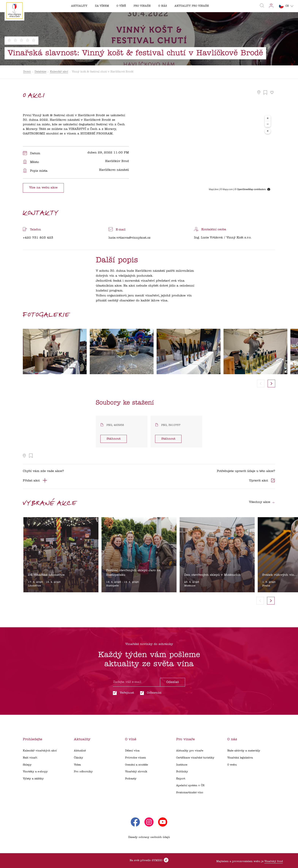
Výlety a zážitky (33, 779)
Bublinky (182, 772)
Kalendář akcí (59, 72)
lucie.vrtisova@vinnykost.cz (130, 238)
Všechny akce (262, 502)
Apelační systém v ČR (190, 786)
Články (78, 758)
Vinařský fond (274, 861)
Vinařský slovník (136, 772)
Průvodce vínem (136, 758)
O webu (232, 765)
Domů (27, 72)
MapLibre (214, 189)
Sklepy (27, 765)
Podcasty (131, 779)
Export (181, 779)
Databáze (40, 72)
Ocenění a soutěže (136, 765)
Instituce (182, 765)
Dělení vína (132, 751)
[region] (206, 153)
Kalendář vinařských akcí (40, 751)
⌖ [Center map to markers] (268, 131)
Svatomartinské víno (190, 793)
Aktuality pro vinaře (190, 751)
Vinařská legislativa (240, 758)
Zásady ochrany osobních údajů (149, 837)
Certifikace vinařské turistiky (195, 758)
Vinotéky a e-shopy (35, 772)
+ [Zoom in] (268, 118)
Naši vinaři (30, 758)
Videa (77, 765)
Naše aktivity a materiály (244, 751)
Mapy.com (228, 189)
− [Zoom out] (268, 124)
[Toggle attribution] (269, 189)
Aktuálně (80, 751)
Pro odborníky (83, 772)
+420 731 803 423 (38, 238)
